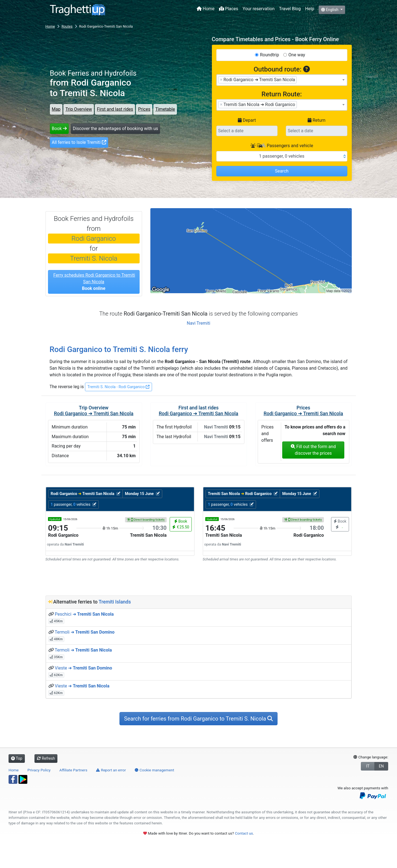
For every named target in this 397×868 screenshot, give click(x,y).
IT (368, 766)
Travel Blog (290, 9)
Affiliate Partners (73, 770)
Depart (247, 120)
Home (206, 9)
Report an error (111, 770)
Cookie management (154, 770)
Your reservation (259, 9)
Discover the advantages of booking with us (115, 129)
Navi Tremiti (198, 323)
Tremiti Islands (115, 602)
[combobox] (282, 80)
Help (310, 9)
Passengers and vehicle (282, 146)
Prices (144, 109)
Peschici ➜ (84, 614)
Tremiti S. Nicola (94, 258)
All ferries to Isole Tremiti (79, 142)
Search (282, 171)
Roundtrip (269, 55)
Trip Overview (79, 109)
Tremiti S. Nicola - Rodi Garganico (119, 387)
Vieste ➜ (83, 668)
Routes (67, 26)
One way (297, 55)
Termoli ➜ (85, 632)
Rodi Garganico (94, 239)
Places (229, 9)
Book (59, 129)
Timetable (165, 109)
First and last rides (115, 109)
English (330, 10)
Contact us (244, 833)
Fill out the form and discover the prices (313, 450)
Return (317, 120)
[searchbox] (300, 80)
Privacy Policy (39, 770)
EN (381, 766)
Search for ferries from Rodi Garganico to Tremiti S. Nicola (199, 719)
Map (56, 109)
